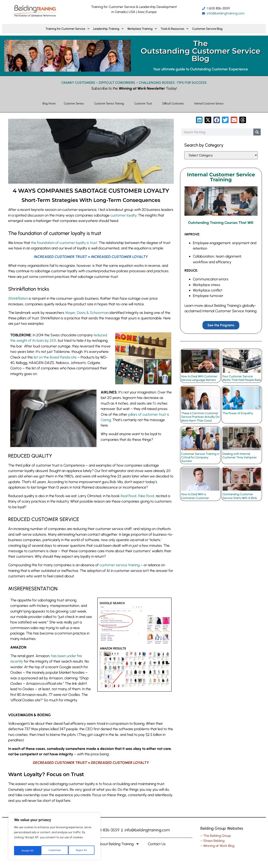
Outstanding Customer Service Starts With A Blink (240, 496)
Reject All (55, 851)
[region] (54, 838)
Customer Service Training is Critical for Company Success (200, 457)
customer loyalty (123, 215)
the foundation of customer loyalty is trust (64, 243)
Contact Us (157, 844)
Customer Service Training (110, 103)
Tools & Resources (175, 29)
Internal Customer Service (210, 103)
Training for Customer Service (67, 29)
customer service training (120, 565)
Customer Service (75, 103)
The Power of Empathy (238, 413)
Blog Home (49, 103)
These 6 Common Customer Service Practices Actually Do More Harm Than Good (200, 417)
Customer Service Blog (207, 29)
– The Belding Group (216, 836)
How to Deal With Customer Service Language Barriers (199, 378)
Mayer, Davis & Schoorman (87, 313)
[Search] (257, 132)
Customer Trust (144, 103)
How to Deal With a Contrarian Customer (195, 496)
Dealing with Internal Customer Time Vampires (240, 455)
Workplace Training (142, 29)
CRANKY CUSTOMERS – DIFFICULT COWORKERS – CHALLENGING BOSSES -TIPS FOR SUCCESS (134, 83)
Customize (27, 851)
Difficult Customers (174, 103)
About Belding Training (119, 844)
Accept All (82, 851)
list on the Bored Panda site (55, 357)
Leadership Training (108, 29)
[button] (199, 120)
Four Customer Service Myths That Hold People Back (242, 378)
